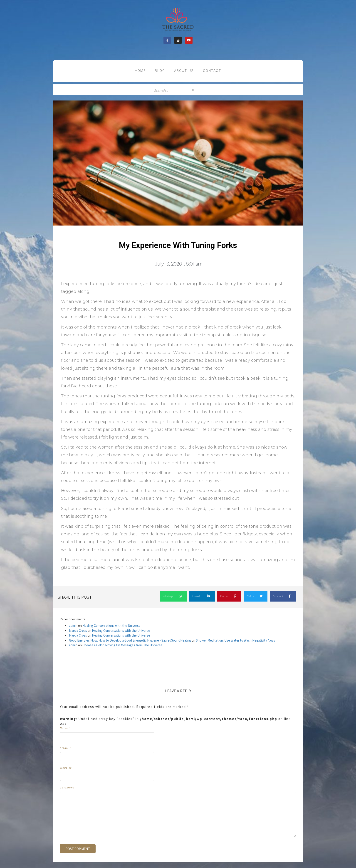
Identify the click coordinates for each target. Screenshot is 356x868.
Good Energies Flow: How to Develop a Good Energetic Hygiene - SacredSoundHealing (130, 640)
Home (140, 71)
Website (66, 768)
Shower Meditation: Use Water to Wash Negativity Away (236, 640)
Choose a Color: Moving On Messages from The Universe (122, 645)
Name (65, 728)
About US (184, 71)
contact (212, 71)
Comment (68, 787)
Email (66, 748)
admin (73, 626)
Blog (160, 71)
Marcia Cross (78, 631)
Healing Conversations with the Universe (111, 626)
